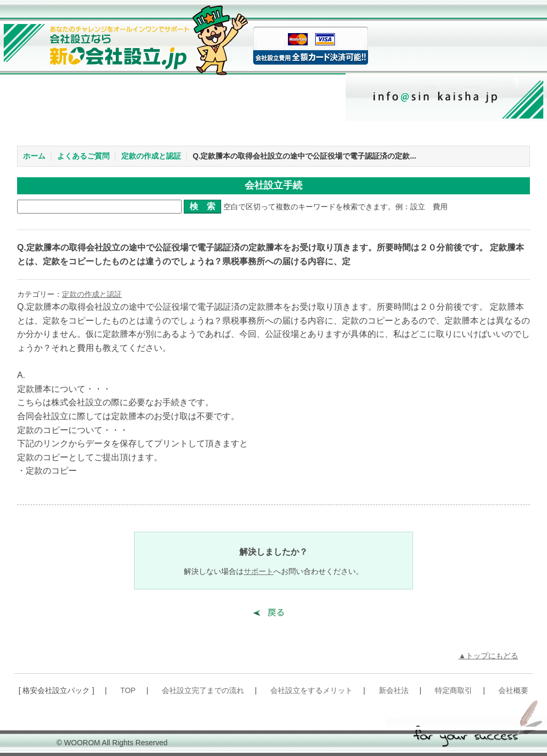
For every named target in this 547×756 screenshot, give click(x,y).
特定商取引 (454, 690)
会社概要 (513, 690)
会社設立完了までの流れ (203, 690)
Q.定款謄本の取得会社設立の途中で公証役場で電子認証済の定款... (304, 156)
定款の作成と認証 (151, 156)
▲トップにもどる (488, 656)
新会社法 (394, 690)
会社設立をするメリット (311, 690)
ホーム (34, 156)
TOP (128, 690)
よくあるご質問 (83, 156)
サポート (259, 571)
